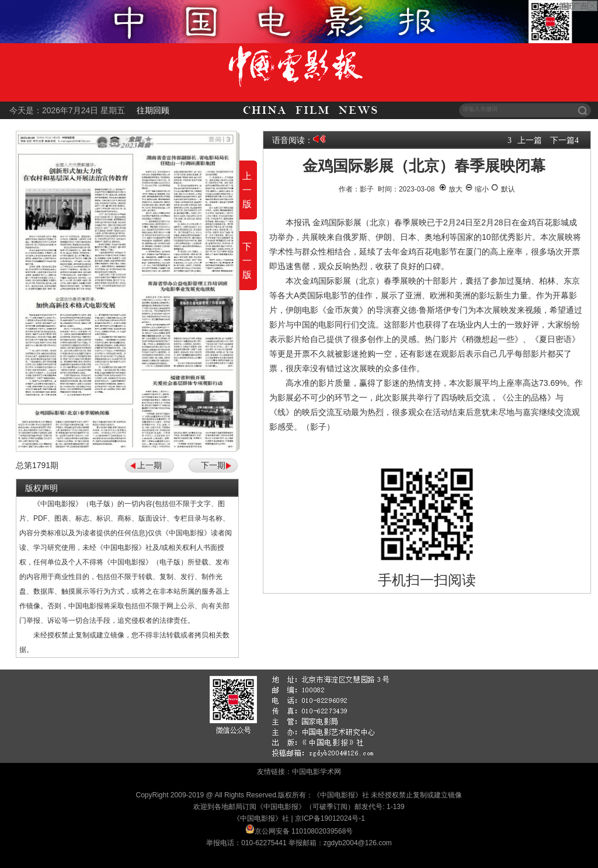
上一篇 (530, 140)
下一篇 (562, 140)
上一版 (247, 190)
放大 (451, 189)
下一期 (213, 465)
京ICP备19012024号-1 (330, 818)
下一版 (247, 261)
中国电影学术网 (317, 772)
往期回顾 (153, 110)
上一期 (149, 465)
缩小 (477, 189)
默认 (503, 189)
